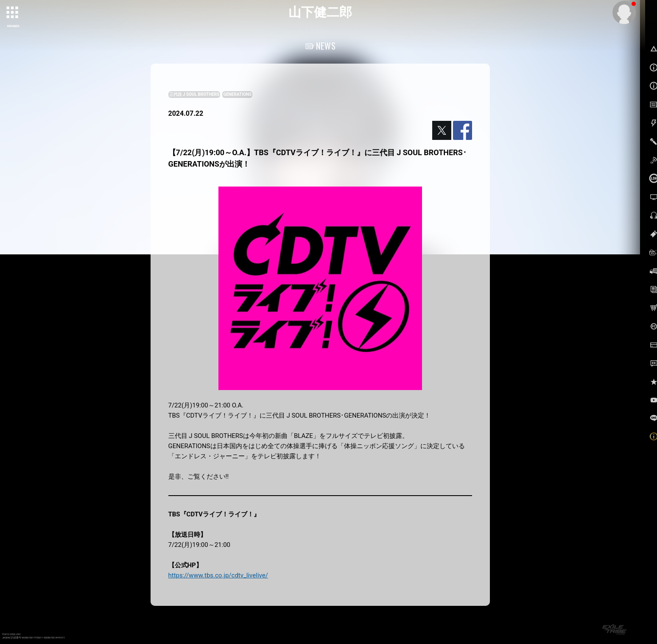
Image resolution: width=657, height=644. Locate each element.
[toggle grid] (13, 13)
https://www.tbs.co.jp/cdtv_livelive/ (218, 575)
